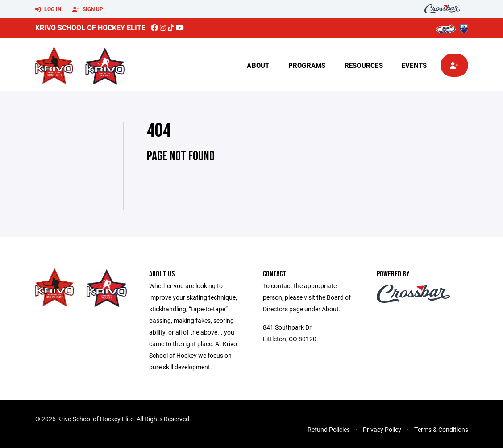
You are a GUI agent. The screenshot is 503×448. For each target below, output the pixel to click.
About (258, 65)
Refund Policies (329, 429)
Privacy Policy (382, 429)
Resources (364, 65)
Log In (48, 9)
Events (414, 65)
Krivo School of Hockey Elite (90, 27)
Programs (307, 65)
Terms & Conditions (441, 429)
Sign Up (88, 9)
